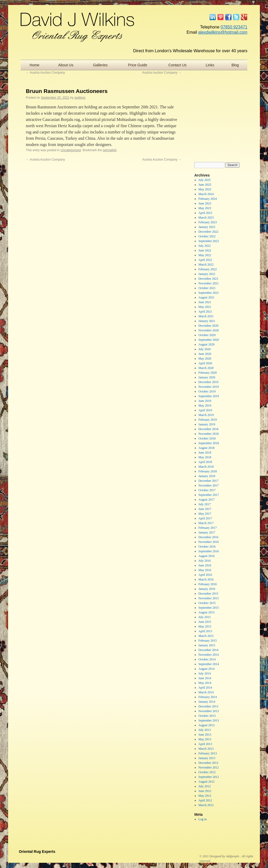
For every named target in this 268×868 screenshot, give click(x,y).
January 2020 (207, 377)
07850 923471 (234, 27)
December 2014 (208, 650)
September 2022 (209, 241)
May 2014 (205, 683)
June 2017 (205, 509)
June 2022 (205, 250)
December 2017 (208, 481)
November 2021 (209, 283)
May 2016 (205, 570)
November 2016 (209, 542)
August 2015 (206, 612)
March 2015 (206, 636)
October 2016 (207, 547)
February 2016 (208, 584)
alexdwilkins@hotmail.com (223, 32)
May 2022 (205, 255)
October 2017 (207, 490)
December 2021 (208, 279)
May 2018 (205, 457)
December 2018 (208, 429)
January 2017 (207, 532)
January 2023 (207, 227)
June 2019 (205, 401)
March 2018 (206, 467)
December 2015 (208, 594)
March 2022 (206, 265)
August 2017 (206, 500)
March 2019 (206, 415)
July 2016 (205, 561)
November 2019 (209, 387)
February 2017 (208, 528)
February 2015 (208, 641)
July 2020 (205, 349)
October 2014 (207, 659)
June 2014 (205, 678)
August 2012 (206, 782)
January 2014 (207, 702)
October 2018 (207, 438)
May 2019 (205, 406)
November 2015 (209, 598)
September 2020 (209, 340)
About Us (66, 65)
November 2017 (209, 485)
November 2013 (209, 711)
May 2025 (205, 189)
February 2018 (208, 471)
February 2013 (208, 753)
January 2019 (207, 424)
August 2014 (206, 669)
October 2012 (207, 772)
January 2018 (207, 476)
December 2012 (208, 763)
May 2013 (205, 739)
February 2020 (208, 373)
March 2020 (206, 368)
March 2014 (206, 692)
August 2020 (206, 344)
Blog (235, 65)
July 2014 (205, 673)
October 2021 (207, 288)
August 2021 (206, 297)
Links (210, 65)
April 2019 (205, 410)
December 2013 (208, 706)
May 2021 (205, 307)
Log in (203, 819)
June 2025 (205, 185)
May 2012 (205, 796)
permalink (110, 150)
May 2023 (205, 208)
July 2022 (205, 246)
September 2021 (209, 293)
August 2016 (206, 556)
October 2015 (207, 603)
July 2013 (205, 730)
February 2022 (208, 269)
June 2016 (205, 565)
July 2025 (205, 180)
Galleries (100, 65)
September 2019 (209, 396)
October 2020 (207, 335)
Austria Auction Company (45, 73)
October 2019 (207, 391)
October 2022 (207, 236)
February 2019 (208, 420)
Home (34, 65)
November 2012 (209, 767)
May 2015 (205, 626)
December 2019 (208, 382)
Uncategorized (71, 150)
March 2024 (206, 194)
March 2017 (206, 523)
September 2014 (209, 664)
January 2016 (207, 589)
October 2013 (207, 716)
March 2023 (206, 218)
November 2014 (209, 655)
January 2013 (207, 758)
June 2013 (205, 735)
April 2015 (205, 631)
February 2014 (208, 697)
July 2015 (205, 617)
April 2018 (205, 462)
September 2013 (209, 720)
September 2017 (209, 495)
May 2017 (205, 514)
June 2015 (205, 622)
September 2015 (209, 608)
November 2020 (209, 330)
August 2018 (206, 448)
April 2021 (205, 312)
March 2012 (206, 805)
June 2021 (205, 302)
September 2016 (209, 551)
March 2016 (206, 579)
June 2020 (205, 354)
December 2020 (208, 326)
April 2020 (205, 363)
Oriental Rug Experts (37, 852)
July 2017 (205, 504)
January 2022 (207, 274)
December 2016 (208, 537)
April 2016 (205, 575)
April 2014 (205, 688)
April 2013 (205, 744)
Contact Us (177, 65)
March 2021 (206, 316)
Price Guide (138, 65)
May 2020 (205, 359)
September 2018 (209, 443)
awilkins (80, 98)
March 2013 (206, 749)
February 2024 (208, 199)
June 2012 (205, 791)
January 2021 (207, 321)
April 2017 (205, 518)
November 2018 (209, 434)
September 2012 (209, 777)
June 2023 (205, 203)
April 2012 (205, 800)
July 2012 (205, 786)
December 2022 (208, 232)
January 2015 (207, 645)
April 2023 (205, 213)
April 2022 (205, 260)
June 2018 (205, 453)
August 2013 (206, 725)
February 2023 (208, 222)
